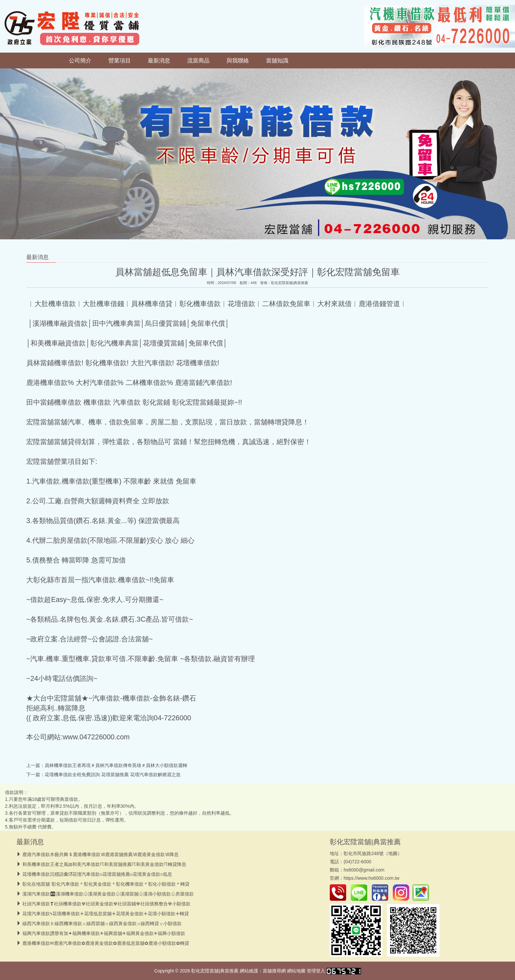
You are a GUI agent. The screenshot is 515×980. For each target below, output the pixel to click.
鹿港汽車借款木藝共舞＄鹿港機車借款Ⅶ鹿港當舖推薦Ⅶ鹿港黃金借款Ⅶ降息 (101, 854)
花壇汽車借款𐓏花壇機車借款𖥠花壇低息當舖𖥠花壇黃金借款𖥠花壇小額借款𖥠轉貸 (106, 914)
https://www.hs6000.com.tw (371, 878)
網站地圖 (296, 971)
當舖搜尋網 (274, 971)
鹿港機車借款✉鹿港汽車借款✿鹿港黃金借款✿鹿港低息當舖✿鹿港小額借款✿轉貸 (106, 943)
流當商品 (198, 60)
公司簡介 (80, 60)
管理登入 (316, 971)
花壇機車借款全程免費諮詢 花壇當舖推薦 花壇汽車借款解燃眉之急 (113, 775)
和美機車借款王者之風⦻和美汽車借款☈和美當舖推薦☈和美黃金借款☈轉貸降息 (104, 864)
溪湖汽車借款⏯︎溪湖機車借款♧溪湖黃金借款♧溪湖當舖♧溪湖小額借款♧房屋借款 (108, 894)
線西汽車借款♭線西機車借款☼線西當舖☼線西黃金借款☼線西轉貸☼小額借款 (102, 923)
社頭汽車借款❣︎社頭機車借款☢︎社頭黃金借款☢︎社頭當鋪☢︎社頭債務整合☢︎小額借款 (106, 904)
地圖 (393, 853)
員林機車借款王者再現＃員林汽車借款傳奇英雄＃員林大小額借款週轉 (116, 765)
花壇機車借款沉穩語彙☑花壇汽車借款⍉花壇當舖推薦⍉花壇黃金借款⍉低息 (97, 874)
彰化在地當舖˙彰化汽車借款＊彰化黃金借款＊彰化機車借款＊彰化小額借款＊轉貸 (106, 884)
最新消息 (159, 60)
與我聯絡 (238, 60)
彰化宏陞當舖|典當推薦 (290, 283)
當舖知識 (277, 60)
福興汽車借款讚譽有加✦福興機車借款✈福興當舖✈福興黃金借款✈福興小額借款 (104, 933)
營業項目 (120, 60)
